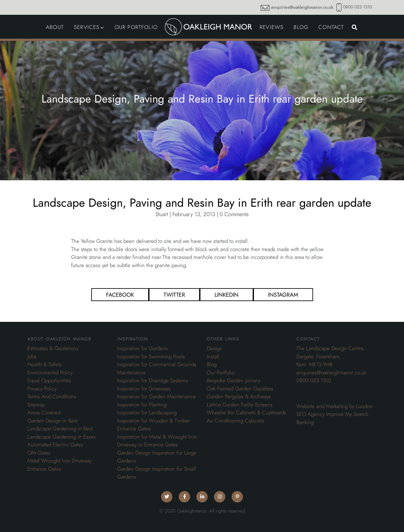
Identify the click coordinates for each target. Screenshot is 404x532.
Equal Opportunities (49, 380)
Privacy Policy (42, 389)
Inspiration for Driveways (144, 389)
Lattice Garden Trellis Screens (240, 405)
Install (213, 356)
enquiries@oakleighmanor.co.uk (302, 7)
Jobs (32, 356)
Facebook (120, 295)
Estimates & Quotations (53, 348)
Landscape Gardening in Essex (62, 437)
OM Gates (39, 453)
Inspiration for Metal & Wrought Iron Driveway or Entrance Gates (157, 441)
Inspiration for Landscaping (147, 412)
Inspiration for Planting (142, 405)
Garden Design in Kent (53, 421)
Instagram (283, 295)
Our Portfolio (221, 372)
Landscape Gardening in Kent (60, 428)
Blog (212, 364)
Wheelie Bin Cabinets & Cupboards (247, 412)
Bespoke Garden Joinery (233, 380)
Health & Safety (45, 364)
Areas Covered (44, 412)
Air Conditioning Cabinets (236, 421)
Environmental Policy (50, 372)
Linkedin (227, 295)
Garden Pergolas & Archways (239, 396)
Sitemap (36, 405)
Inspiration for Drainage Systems (152, 380)
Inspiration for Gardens (142, 348)
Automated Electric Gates (55, 445)
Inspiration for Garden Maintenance (156, 396)
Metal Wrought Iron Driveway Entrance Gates (59, 465)
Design (214, 348)
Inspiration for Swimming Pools (151, 356)
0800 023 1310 (357, 7)
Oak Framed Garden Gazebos (240, 389)
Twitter (174, 295)
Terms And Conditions (52, 396)
